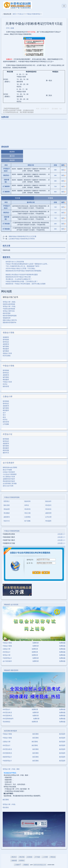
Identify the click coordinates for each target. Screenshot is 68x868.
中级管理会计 (7, 658)
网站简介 (14, 857)
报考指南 (6, 340)
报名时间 (27, 501)
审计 (4, 415)
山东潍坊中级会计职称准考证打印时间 (22, 239)
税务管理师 (7, 313)
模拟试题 (6, 450)
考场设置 (7, 509)
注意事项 (27, 517)
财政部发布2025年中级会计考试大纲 (18, 277)
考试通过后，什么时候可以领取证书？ (19, 279)
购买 (64, 170)
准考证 (27, 505)
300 (55, 229)
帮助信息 (53, 857)
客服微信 (26, 865)
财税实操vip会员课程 (10, 467)
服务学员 (6, 453)
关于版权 (37, 857)
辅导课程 (6, 346)
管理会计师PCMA (9, 311)
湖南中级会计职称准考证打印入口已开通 (22, 236)
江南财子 (18, 865)
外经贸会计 (6, 652)
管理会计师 (6, 655)
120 (55, 207)
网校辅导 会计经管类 (11, 605)
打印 (8, 28)
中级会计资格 (8, 366)
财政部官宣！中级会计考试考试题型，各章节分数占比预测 (25, 284)
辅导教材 (6, 351)
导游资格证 (6, 722)
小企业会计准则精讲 (10, 474)
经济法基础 (7, 356)
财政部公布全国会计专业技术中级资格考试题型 (22, 275)
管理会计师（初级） (10, 302)
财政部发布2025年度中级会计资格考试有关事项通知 (23, 271)
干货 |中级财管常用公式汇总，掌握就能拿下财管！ (23, 266)
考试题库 (48, 521)
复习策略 (27, 521)
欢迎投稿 (29, 857)
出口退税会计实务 (9, 477)
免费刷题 (62, 643)
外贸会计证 (8, 434)
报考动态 (6, 342)
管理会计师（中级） (10, 306)
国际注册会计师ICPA (10, 320)
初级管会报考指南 (9, 304)
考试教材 (7, 513)
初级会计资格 (8, 333)
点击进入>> (61, 534)
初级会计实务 (7, 353)
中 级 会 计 (21, 14)
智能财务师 (7, 318)
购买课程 (36, 734)
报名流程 (7, 505)
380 (55, 170)
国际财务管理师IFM (9, 322)
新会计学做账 (7, 470)
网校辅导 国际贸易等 (11, 670)
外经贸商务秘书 (8, 719)
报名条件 (48, 501)
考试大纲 (27, 513)
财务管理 (6, 386)
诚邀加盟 (14, 861)
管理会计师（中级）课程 (11, 769)
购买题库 (62, 734)
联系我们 (22, 861)
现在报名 (6, 807)
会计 (4, 413)
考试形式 (48, 505)
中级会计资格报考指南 (12, 497)
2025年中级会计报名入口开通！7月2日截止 (20, 268)
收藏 (12, 28)
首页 (14, 14)
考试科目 (48, 509)
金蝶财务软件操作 (9, 479)
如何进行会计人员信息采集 (15, 262)
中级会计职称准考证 (33, 14)
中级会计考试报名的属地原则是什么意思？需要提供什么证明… (27, 264)
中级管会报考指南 (9, 309)
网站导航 (22, 857)
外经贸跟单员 (7, 716)
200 (55, 224)
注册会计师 (8, 396)
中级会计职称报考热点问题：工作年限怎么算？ (22, 281)
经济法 (5, 384)
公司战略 (6, 424)
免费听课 (36, 643)
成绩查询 (6, 344)
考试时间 (27, 509)
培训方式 (7, 521)
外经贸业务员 (7, 712)
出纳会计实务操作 (9, 472)
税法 (4, 417)
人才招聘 (45, 857)
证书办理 (48, 517)
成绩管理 (48, 513)
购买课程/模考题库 (11, 731)
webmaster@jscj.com (40, 865)
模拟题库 (6, 349)
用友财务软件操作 (9, 481)
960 (55, 192)
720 (55, 186)
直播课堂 (6, 337)
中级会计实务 (7, 382)
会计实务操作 (8, 463)
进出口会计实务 (8, 486)
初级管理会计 (7, 757)
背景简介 (7, 501)
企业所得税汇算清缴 (10, 483)
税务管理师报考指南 (10, 316)
